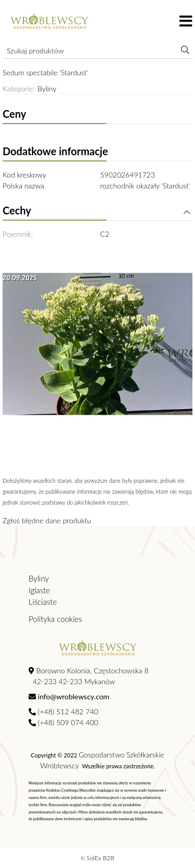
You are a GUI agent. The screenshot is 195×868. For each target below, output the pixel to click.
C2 (105, 234)
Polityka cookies (55, 619)
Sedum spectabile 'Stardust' (45, 72)
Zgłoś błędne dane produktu (47, 520)
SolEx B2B (100, 858)
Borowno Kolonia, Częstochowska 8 (89, 670)
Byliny (47, 89)
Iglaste (39, 590)
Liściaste (43, 602)
